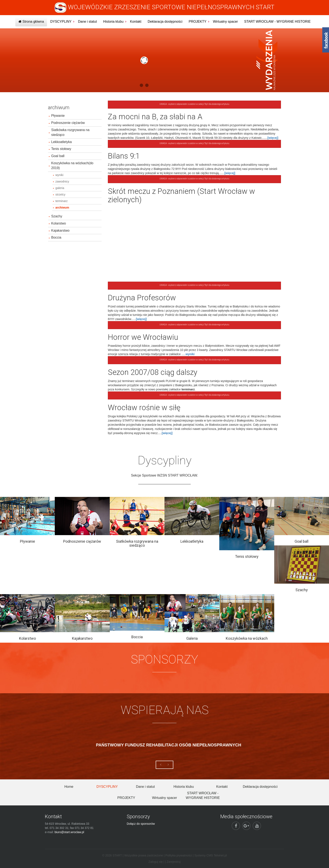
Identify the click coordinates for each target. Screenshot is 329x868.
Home (69, 787)
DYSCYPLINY (61, 22)
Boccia (56, 237)
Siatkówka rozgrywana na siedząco (70, 132)
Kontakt (136, 22)
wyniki (59, 175)
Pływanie (58, 116)
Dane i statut (87, 22)
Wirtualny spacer (225, 22)
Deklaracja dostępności (165, 22)
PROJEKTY (197, 22)
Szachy (57, 216)
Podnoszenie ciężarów (68, 123)
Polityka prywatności (179, 855)
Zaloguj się (156, 862)
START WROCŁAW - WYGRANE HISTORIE (277, 22)
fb (326, 40)
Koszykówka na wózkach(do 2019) (72, 165)
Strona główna (31, 22)
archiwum (62, 207)
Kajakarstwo (60, 230)
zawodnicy (62, 181)
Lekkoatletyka (61, 142)
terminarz (61, 201)
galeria (60, 188)
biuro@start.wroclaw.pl (69, 832)
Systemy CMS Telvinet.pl (211, 855)
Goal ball (58, 156)
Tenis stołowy (61, 149)
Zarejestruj (174, 862)
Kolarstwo (59, 223)
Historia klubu (113, 22)
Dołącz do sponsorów (141, 824)
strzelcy (60, 194)
